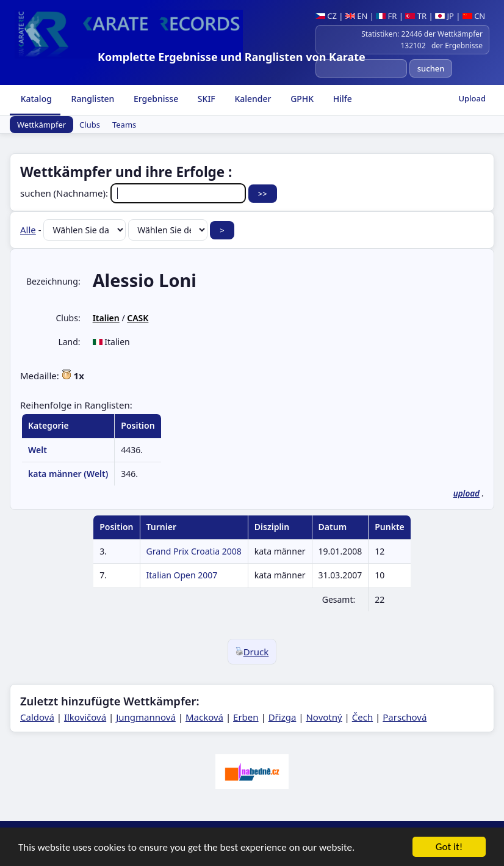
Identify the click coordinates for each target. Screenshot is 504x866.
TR (416, 16)
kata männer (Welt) (68, 474)
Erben (246, 717)
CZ (326, 16)
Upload (472, 98)
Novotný (324, 717)
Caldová (37, 717)
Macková (204, 717)
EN (357, 16)
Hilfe (341, 99)
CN (474, 16)
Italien (106, 318)
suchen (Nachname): (134, 193)
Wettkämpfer (41, 125)
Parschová (405, 717)
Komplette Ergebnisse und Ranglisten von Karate (232, 57)
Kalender (252, 99)
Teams (124, 125)
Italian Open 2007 (182, 575)
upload (466, 493)
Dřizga (283, 717)
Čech (362, 717)
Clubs (90, 125)
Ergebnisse (155, 99)
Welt (38, 450)
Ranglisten (92, 99)
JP (445, 16)
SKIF (205, 99)
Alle (28, 230)
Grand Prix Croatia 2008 (194, 551)
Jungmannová (146, 717)
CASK (138, 318)
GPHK (301, 99)
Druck (252, 652)
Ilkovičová (85, 717)
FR (386, 16)
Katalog (35, 99)
